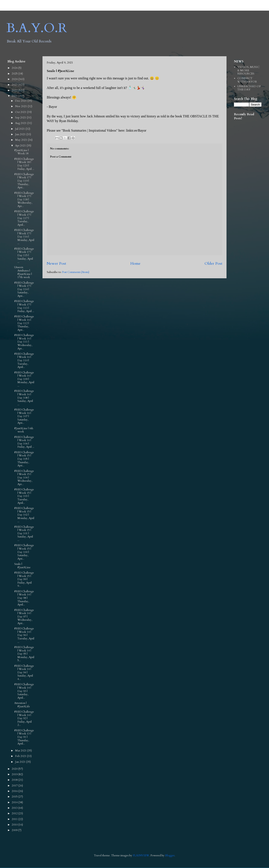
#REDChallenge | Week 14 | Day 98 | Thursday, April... (24, 598)
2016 (15, 791)
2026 (15, 68)
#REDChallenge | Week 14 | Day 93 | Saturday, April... (24, 691)
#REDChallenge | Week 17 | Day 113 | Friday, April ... (24, 306)
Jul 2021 (20, 129)
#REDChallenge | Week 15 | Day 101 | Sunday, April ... (24, 533)
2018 (15, 780)
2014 (15, 802)
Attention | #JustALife (22, 705)
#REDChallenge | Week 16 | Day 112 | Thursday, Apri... (24, 323)
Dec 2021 (21, 101)
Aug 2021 (21, 123)
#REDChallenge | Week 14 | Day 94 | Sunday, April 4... (24, 672)
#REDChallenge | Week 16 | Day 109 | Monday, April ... (24, 379)
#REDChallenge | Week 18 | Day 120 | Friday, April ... (24, 164)
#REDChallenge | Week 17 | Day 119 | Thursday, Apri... (24, 181)
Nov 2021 (21, 106)
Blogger (170, 855)
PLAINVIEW (141, 855)
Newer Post (56, 264)
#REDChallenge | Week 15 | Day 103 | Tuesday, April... (24, 496)
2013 (15, 808)
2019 (15, 774)
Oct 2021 (21, 112)
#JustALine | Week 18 (21, 152)
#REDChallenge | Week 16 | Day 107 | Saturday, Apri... (24, 416)
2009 (15, 830)
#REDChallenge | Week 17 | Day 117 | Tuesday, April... (24, 218)
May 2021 (21, 140)
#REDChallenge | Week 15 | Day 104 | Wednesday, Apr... (24, 478)
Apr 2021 (21, 146)
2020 (15, 769)
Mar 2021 (21, 751)
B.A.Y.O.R (37, 28)
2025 (15, 74)
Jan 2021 (21, 762)
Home (135, 264)
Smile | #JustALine (22, 566)
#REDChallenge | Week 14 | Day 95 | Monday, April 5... (24, 654)
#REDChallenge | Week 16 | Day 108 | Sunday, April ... (24, 398)
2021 (15, 96)
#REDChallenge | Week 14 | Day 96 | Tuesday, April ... (24, 635)
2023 (15, 85)
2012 (15, 813)
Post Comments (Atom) (76, 272)
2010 (15, 825)
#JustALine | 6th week (24, 430)
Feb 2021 (21, 756)
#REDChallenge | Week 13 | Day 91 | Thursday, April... (24, 737)
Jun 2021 (21, 134)
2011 (15, 819)
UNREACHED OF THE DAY (249, 88)
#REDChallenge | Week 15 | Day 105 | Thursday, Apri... (24, 459)
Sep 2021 (21, 118)
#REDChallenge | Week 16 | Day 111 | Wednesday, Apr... (24, 342)
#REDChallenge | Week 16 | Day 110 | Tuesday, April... (24, 360)
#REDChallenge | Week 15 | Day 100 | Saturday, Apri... (24, 552)
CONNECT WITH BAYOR (247, 80)
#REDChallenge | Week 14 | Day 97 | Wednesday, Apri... (24, 617)
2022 (15, 90)
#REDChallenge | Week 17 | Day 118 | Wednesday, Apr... (24, 200)
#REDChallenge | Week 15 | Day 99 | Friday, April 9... (24, 579)
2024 (15, 79)
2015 (15, 797)
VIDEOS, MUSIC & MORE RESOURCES (248, 70)
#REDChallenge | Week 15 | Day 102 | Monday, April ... (24, 515)
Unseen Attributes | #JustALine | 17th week (23, 272)
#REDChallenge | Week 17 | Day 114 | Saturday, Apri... (24, 289)
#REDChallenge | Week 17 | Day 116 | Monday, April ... (24, 237)
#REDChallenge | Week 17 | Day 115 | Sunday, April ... (24, 255)
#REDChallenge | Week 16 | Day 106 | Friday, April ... (24, 442)
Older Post (213, 264)
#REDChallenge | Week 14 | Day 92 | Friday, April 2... (24, 718)
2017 (15, 786)
